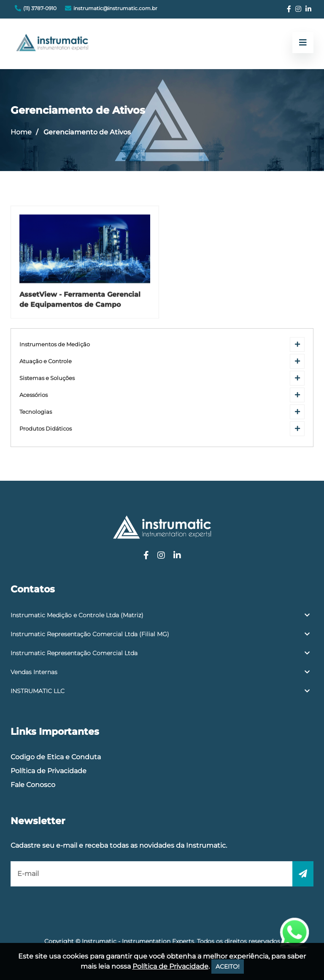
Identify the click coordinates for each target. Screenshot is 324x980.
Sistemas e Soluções (47, 378)
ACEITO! (228, 967)
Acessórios (34, 395)
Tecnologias (36, 412)
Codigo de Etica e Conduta (56, 757)
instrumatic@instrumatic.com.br (115, 8)
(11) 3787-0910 (40, 8)
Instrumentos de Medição (55, 344)
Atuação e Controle (46, 361)
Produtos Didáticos (46, 429)
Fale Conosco (33, 785)
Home (21, 132)
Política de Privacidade (49, 771)
